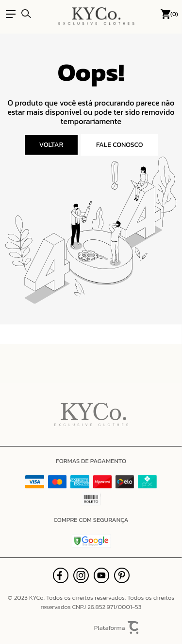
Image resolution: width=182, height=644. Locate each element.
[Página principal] (96, 14)
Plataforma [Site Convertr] (117, 628)
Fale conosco (120, 145)
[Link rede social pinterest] (122, 575)
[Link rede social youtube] (101, 575)
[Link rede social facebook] (61, 575)
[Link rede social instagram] (81, 575)
